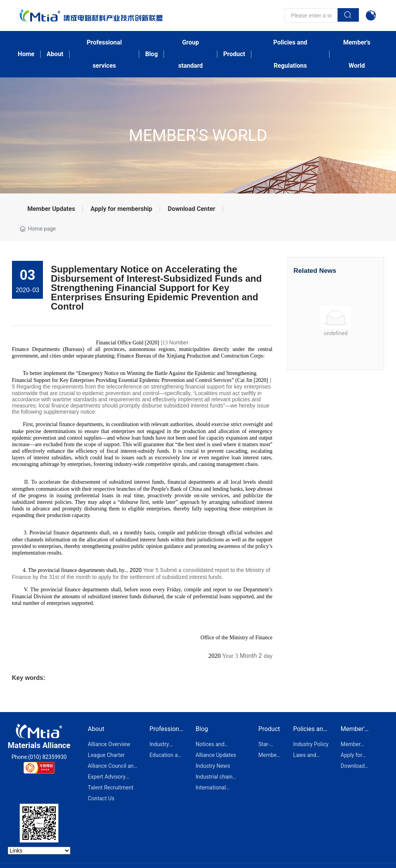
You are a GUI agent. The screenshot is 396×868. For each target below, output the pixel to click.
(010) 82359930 (48, 757)
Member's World (198, 135)
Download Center (192, 209)
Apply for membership (121, 209)
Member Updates (51, 209)
